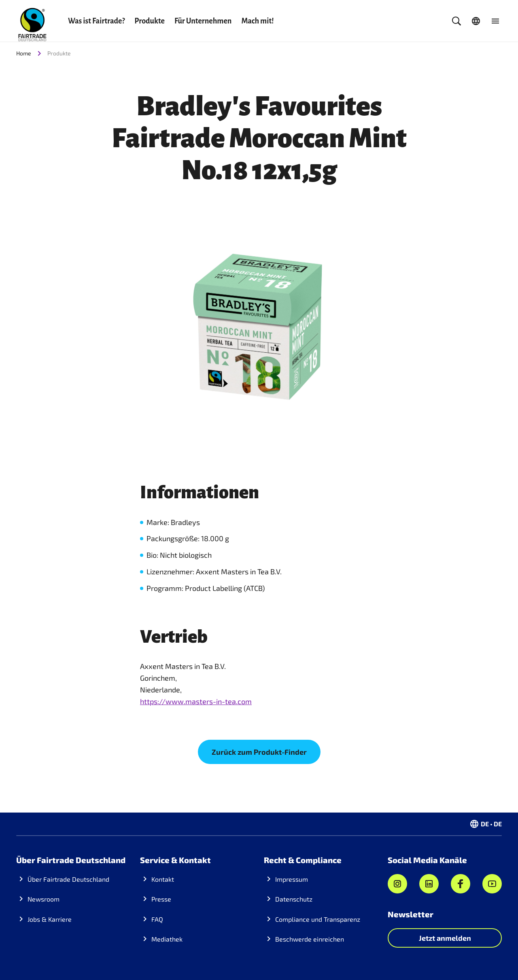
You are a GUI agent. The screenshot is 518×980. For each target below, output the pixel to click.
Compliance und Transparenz (318, 919)
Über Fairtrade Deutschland (68, 879)
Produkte (150, 21)
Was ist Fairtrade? (96, 21)
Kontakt (163, 879)
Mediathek (167, 939)
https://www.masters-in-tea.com (196, 701)
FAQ (157, 919)
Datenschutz (294, 899)
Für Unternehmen (203, 21)
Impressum (292, 879)
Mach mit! (257, 21)
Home (24, 53)
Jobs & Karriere (50, 919)
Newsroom (44, 899)
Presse (161, 899)
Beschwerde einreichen (310, 939)
